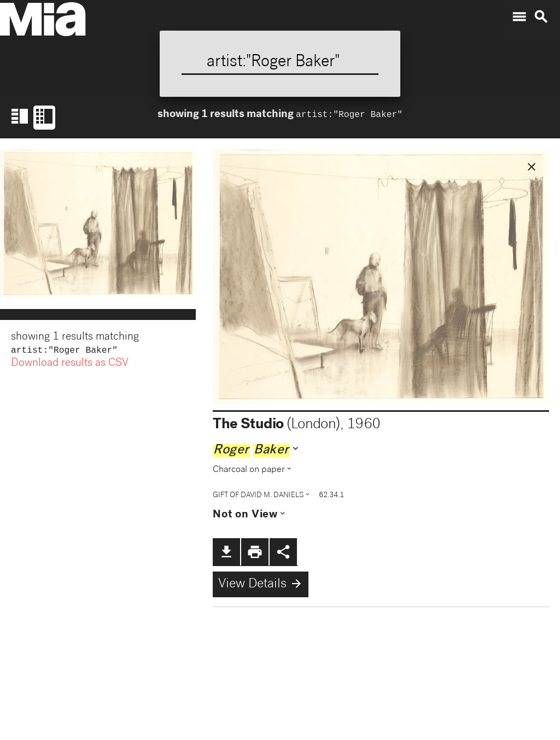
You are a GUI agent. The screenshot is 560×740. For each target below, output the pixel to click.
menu (519, 17)
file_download (226, 552)
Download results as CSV (70, 365)
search (541, 17)
